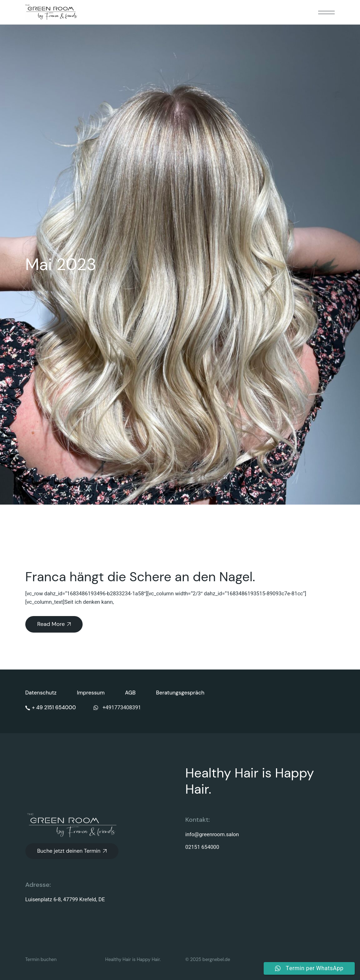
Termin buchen (41, 959)
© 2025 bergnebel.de (208, 959)
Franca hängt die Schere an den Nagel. (140, 577)
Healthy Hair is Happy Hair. (133, 959)
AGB (130, 693)
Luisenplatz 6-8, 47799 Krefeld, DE (65, 899)
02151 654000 (202, 847)
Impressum (91, 693)
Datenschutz (41, 693)
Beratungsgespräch (180, 693)
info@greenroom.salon (212, 834)
